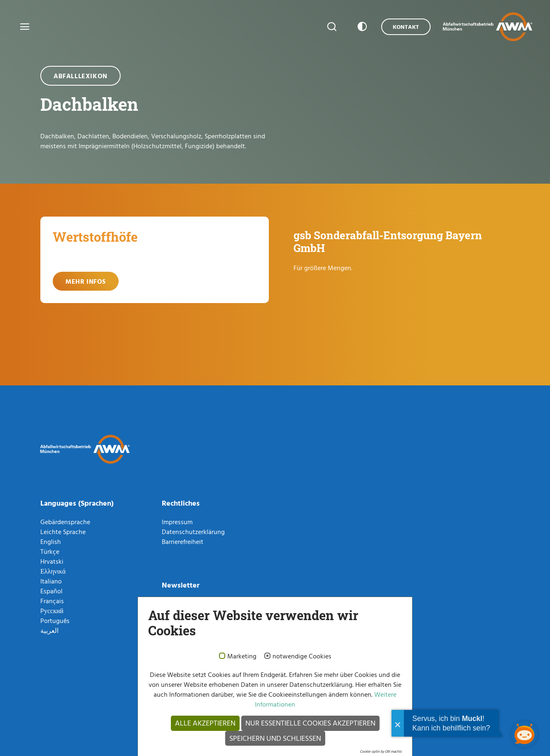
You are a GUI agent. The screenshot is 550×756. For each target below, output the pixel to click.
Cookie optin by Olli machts (381, 751)
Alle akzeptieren (205, 723)
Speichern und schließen (275, 738)
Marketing (242, 656)
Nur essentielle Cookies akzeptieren (310, 723)
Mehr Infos (86, 281)
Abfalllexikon (80, 76)
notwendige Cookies (302, 656)
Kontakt (406, 27)
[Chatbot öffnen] (524, 734)
